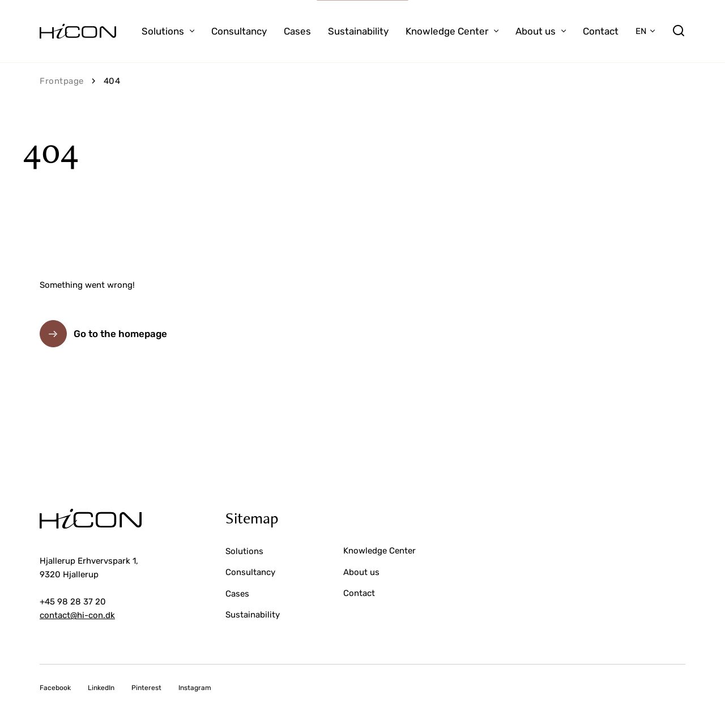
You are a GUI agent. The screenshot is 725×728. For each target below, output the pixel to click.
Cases (297, 31)
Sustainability (358, 31)
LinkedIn (101, 688)
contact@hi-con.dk (77, 615)
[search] (679, 31)
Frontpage (62, 81)
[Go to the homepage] (78, 31)
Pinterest (146, 688)
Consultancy (239, 31)
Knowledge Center (447, 31)
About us (536, 31)
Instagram (195, 688)
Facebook (55, 688)
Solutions (163, 31)
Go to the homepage (120, 334)
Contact (601, 31)
